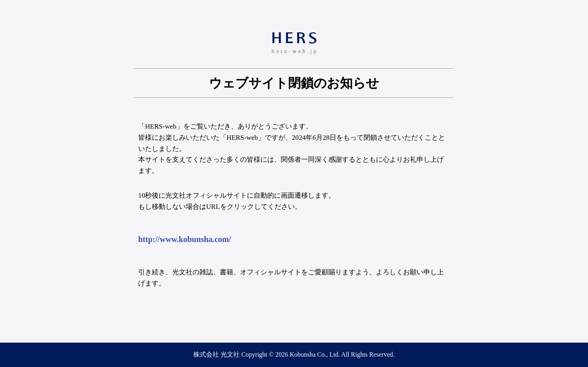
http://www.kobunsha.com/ (185, 239)
